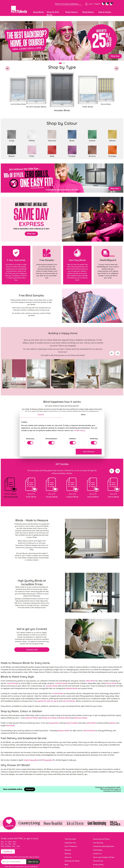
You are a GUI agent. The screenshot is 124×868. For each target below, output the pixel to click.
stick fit (50, 701)
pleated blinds (72, 688)
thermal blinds (89, 731)
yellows (113, 723)
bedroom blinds (32, 718)
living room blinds (49, 718)
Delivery (68, 854)
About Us (68, 857)
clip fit (56, 701)
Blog (66, 865)
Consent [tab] (41, 415)
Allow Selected (89, 451)
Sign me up (33, 862)
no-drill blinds (57, 693)
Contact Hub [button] (32, 650)
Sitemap (68, 850)
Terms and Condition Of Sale (104, 857)
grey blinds (54, 723)
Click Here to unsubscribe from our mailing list (21, 867)
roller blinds (90, 681)
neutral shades (72, 723)
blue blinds (10, 725)
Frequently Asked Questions (104, 846)
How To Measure (71, 846)
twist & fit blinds (69, 701)
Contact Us (8, 852)
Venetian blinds (61, 683)
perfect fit (42, 701)
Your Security (98, 843)
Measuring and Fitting (101, 839)
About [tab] (83, 415)
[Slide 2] (64, 63)
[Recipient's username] (14, 862)
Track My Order (70, 839)
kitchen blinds (64, 718)
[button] (8, 69)
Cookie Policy (80, 430)
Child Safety (98, 850)
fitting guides (47, 760)
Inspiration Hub (70, 843)
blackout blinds (63, 731)
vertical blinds (12, 683)
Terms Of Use (98, 861)
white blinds (91, 723)
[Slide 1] (60, 63)
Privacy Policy (98, 865)
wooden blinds (52, 686)
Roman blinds (111, 683)
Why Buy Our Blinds (72, 861)
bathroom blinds (80, 718)
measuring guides (31, 760)
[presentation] (112, 354)
